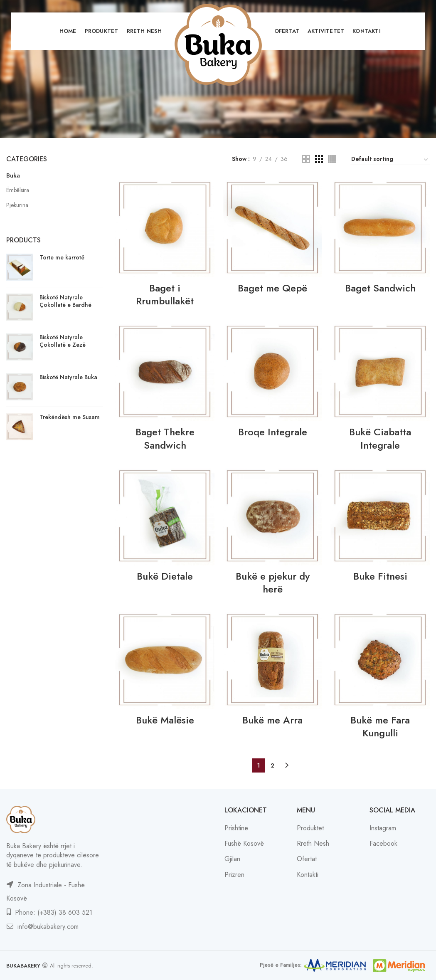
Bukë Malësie (165, 720)
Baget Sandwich (380, 288)
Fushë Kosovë (244, 843)
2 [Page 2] (272, 765)
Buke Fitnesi (380, 576)
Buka (13, 175)
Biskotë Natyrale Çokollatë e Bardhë (65, 301)
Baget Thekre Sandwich (165, 438)
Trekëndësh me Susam (70, 417)
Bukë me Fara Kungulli (380, 726)
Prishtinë (236, 828)
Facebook (383, 843)
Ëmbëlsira (18, 190)
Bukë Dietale (165, 576)
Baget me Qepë (272, 288)
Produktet (310, 828)
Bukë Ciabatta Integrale (380, 438)
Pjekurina (17, 205)
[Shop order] (390, 160)
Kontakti (308, 875)
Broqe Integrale (273, 432)
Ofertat (307, 859)
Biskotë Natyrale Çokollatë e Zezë (63, 341)
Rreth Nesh (313, 843)
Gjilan (232, 859)
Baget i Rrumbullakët (165, 294)
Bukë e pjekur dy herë (273, 583)
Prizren (234, 875)
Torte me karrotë (62, 257)
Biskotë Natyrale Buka (68, 377)
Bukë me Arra (272, 720)
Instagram (383, 828)
